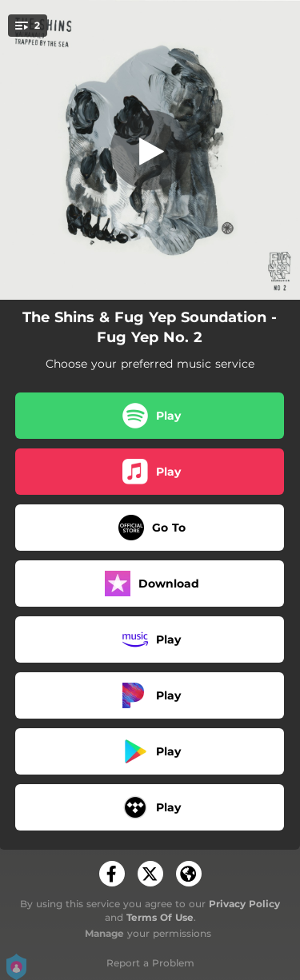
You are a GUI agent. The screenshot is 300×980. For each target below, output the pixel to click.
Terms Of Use (160, 917)
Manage (104, 933)
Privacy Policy (244, 904)
